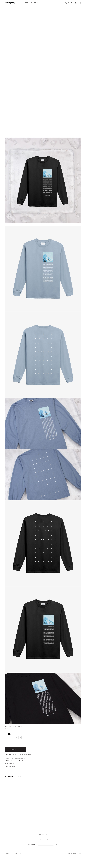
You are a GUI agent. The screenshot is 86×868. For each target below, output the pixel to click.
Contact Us (72, 854)
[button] (67, 2)
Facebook (8, 854)
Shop (26, 3)
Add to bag (15, 749)
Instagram (18, 854)
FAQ (80, 854)
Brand (36, 3)
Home (31, 3)
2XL (20, 738)
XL (16, 738)
